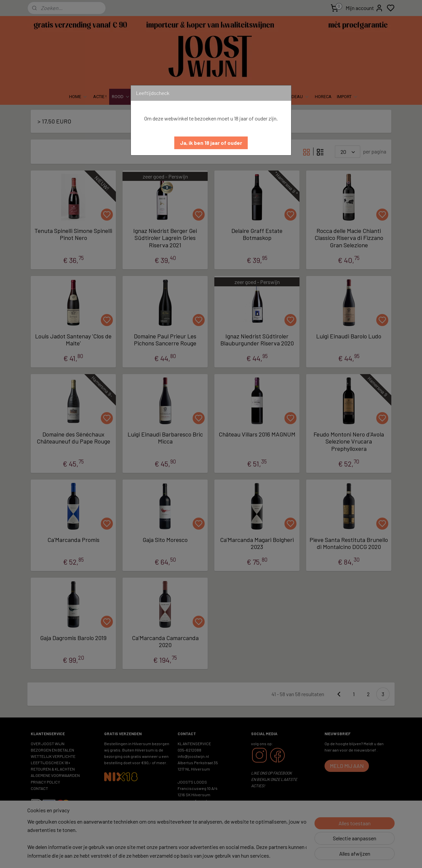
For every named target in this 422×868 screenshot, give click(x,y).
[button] (211, 143)
